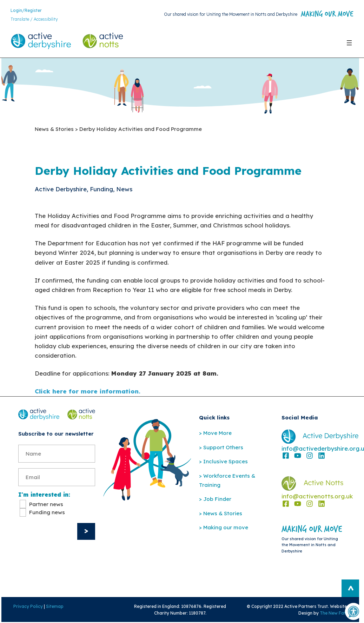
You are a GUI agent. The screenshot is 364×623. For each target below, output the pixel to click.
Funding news (47, 513)
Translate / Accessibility (34, 19)
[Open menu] (349, 43)
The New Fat (334, 614)
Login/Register (26, 10)
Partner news (46, 505)
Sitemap (54, 607)
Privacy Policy (27, 607)
